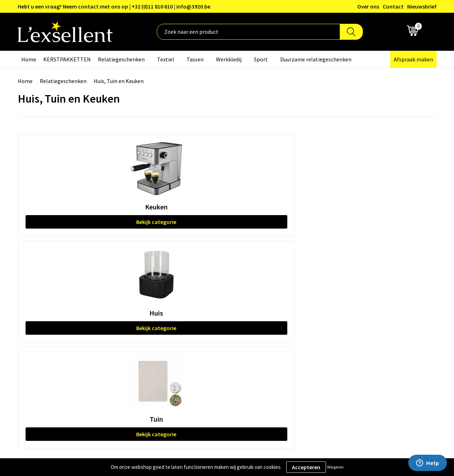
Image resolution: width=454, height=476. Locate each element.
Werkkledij (229, 59)
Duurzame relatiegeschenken (316, 59)
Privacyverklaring (358, 300)
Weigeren (335, 467)
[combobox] (248, 32)
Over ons (368, 6)
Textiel (166, 59)
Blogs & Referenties (207, 300)
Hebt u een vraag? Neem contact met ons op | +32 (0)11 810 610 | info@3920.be (114, 6)
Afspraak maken (413, 59)
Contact (393, 6)
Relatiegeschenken (121, 59)
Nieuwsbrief (422, 6)
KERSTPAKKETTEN (67, 59)
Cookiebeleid (353, 311)
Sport (261, 59)
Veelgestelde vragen (207, 322)
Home (29, 59)
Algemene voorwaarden (366, 290)
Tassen (195, 59)
